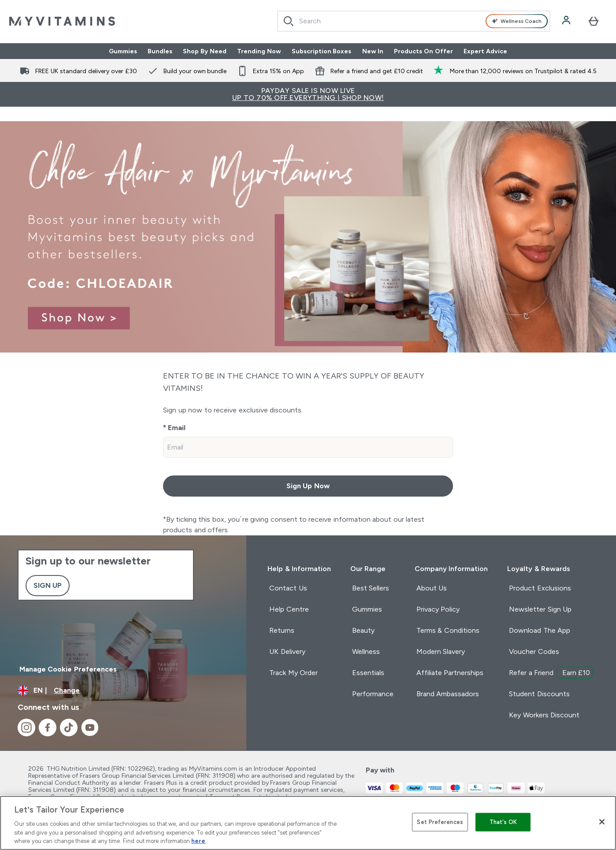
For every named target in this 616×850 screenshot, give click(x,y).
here (198, 841)
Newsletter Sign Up (540, 609)
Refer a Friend (551, 673)
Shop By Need (205, 51)
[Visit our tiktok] (69, 728)
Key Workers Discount (544, 715)
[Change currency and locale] (123, 690)
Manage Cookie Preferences (68, 669)
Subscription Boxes (322, 51)
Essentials (368, 673)
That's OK (503, 822)
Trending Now (259, 51)
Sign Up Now (308, 486)
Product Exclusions (540, 588)
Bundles (160, 51)
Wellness (366, 651)
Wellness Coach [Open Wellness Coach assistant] (516, 21)
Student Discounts (539, 694)
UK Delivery (287, 651)
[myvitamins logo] (62, 21)
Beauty (363, 630)
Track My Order (293, 673)
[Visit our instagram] (26, 728)
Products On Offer (423, 51)
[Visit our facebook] (48, 728)
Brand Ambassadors (448, 694)
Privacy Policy (438, 609)
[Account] (567, 21)
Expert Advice (485, 51)
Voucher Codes (534, 651)
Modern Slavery (441, 651)
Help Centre (289, 609)
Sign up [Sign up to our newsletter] (48, 585)
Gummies (123, 51)
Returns (282, 630)
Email (177, 428)
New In (373, 51)
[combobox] (414, 21)
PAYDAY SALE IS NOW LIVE (308, 94)
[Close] (602, 822)
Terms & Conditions (448, 630)
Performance (373, 694)
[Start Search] (289, 21)
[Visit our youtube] (90, 728)
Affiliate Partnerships (450, 673)
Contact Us (288, 588)
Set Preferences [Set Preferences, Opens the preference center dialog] (440, 822)
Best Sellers (371, 588)
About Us (432, 588)
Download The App (540, 630)
